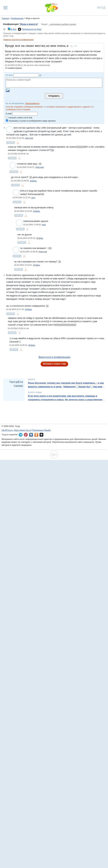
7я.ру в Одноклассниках (36, 435)
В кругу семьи (35, 392)
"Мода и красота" (29, 24)
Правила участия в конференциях (18, 40)
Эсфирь (33, 181)
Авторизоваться (32, 103)
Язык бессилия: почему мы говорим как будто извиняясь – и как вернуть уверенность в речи (66, 385)
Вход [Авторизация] (101, 7)
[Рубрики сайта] (5, 8)
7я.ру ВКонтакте (31, 435)
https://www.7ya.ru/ (23, 430)
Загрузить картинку (8, 90)
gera (33, 198)
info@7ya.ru (7, 430)
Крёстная (29, 138)
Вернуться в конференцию (54, 357)
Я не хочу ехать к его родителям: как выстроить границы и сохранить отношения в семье (62, 398)
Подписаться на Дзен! (32, 29)
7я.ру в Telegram (21, 435)
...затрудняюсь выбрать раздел (62, 24)
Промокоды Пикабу (42, 430)
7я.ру (41, 435)
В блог (14, 29)
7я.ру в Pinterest (26, 435)
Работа (31, 379)
